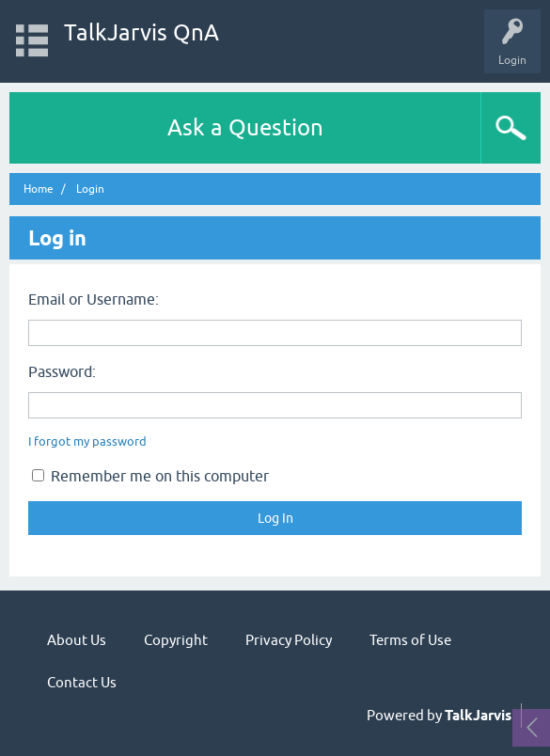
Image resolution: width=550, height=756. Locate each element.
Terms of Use (410, 640)
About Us (77, 640)
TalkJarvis (478, 716)
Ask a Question (245, 127)
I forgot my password (87, 441)
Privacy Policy (289, 640)
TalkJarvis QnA (141, 32)
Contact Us (82, 682)
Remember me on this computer (150, 476)
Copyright (176, 640)
